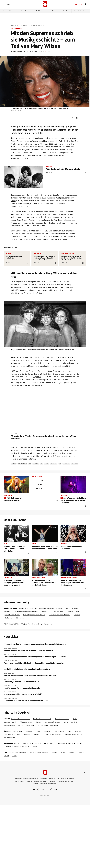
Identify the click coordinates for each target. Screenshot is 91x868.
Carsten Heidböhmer (19, 51)
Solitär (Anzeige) (9, 737)
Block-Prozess (25, 11)
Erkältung (35, 743)
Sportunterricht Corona (12, 615)
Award (14, 756)
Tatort (32, 753)
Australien (29, 731)
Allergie (17, 743)
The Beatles (75, 464)
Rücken (8, 747)
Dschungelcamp (20, 753)
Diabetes (26, 743)
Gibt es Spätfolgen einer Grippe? (34, 615)
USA (42, 464)
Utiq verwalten (19, 781)
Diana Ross (36, 464)
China (38, 731)
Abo (79, 4)
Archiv (75, 719)
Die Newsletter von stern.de (21, 719)
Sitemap (39, 722)
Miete (18, 734)
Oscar (80, 753)
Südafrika (37, 734)
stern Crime (66, 11)
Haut (44, 743)
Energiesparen (59, 731)
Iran (18, 11)
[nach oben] (85, 773)
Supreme (14, 464)
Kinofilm (72, 753)
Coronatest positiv (73, 612)
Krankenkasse (8, 734)
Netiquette (29, 781)
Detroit (47, 464)
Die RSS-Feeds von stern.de (42, 719)
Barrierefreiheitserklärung (30, 779)
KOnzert (54, 753)
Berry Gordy (54, 464)
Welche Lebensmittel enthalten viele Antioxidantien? (32, 612)
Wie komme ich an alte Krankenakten (42, 608)
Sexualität (26, 747)
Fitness (52, 743)
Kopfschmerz (79, 743)
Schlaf (17, 747)
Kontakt (36, 784)
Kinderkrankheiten (64, 743)
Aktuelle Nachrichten (62, 719)
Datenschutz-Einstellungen (65, 781)
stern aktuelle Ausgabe (53, 722)
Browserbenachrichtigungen (48, 784)
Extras (11, 11)
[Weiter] (86, 11)
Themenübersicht (26, 722)
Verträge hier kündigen (41, 781)
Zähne (35, 747)
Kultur (12, 25)
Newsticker (11, 637)
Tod (60, 464)
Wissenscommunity (10, 722)
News (5, 11)
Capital (58, 11)
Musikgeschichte (22, 464)
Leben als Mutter (37, 11)
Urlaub (46, 734)
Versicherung (57, 734)
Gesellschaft (77, 11)
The (12, 223)
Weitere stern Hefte (71, 722)
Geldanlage (78, 731)
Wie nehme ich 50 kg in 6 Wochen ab (40, 624)
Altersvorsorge (17, 731)
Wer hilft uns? (63, 608)
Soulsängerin (66, 464)
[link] (86, 4)
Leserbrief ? (22, 608)
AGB (58, 779)
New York (27, 734)
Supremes (37, 377)
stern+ (48, 11)
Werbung (52, 781)
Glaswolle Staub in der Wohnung (60, 615)
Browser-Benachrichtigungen (48, 725)
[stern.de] (45, 4)
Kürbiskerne (20, 618)
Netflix (63, 753)
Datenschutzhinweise (67, 779)
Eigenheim (47, 731)
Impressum (17, 779)
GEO (53, 11)
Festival (6, 756)
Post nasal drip (58, 612)
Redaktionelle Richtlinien (48, 779)
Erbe (69, 731)
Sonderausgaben (9, 725)
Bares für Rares (43, 753)
